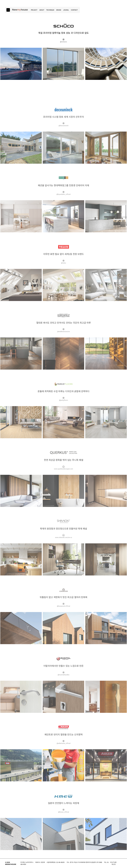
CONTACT (74, 10)
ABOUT (42, 10)
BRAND (59, 10)
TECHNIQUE (50, 10)
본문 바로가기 (0, 0)
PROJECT (34, 10)
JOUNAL (66, 10)
